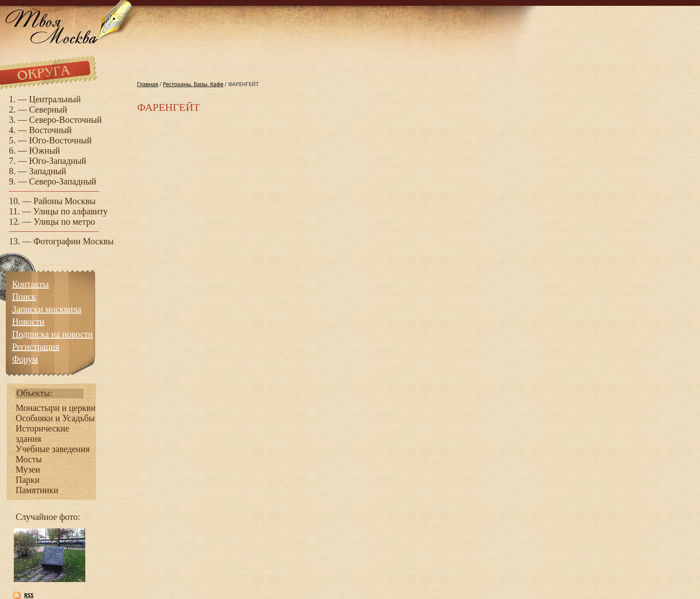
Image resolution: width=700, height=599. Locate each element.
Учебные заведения (53, 449)
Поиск (24, 297)
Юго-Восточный (60, 140)
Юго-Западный (58, 161)
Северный (48, 109)
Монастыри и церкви (56, 408)
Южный (44, 151)
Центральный (55, 99)
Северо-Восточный (65, 120)
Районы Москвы (65, 201)
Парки (28, 480)
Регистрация (36, 347)
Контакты (31, 284)
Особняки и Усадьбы (55, 418)
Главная (148, 84)
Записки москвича (47, 309)
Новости (28, 322)
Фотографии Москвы (74, 241)
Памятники (37, 490)
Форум (25, 359)
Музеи (28, 469)
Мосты (29, 459)
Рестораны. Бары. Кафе (193, 84)
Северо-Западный (63, 181)
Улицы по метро (64, 222)
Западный (48, 171)
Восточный (50, 130)
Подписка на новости (52, 334)
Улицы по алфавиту (70, 211)
